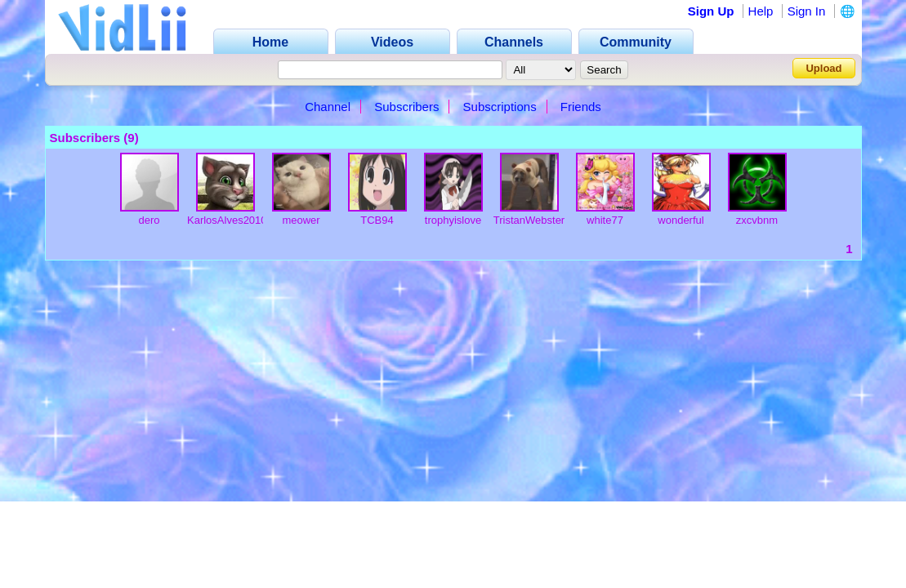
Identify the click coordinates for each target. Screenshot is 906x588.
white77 (605, 220)
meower (301, 220)
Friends (581, 107)
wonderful (681, 220)
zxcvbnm (757, 220)
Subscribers (406, 107)
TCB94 (377, 220)
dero (149, 220)
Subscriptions (500, 107)
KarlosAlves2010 (227, 220)
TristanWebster (529, 220)
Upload (823, 68)
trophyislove (453, 220)
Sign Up (711, 11)
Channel (328, 107)
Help (761, 11)
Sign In (807, 11)
